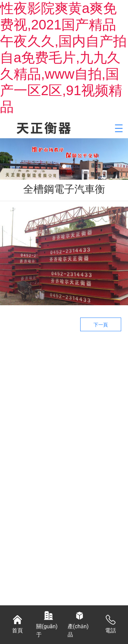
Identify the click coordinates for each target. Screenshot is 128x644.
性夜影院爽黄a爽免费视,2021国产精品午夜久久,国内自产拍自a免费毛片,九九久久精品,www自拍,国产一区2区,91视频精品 (63, 57)
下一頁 (101, 325)
